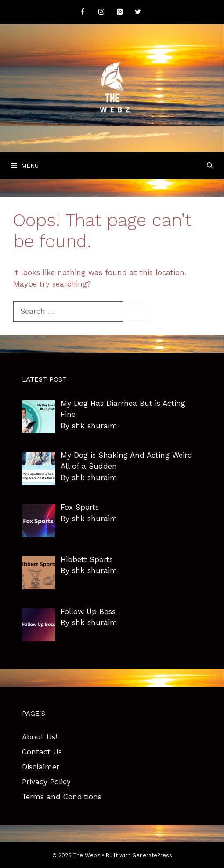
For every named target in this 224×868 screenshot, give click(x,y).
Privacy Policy (46, 782)
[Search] (138, 312)
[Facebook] (83, 12)
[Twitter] (138, 12)
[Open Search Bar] (210, 166)
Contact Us (42, 752)
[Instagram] (101, 12)
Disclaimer (41, 767)
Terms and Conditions (62, 797)
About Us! (40, 737)
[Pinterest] (119, 12)
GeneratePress (152, 855)
